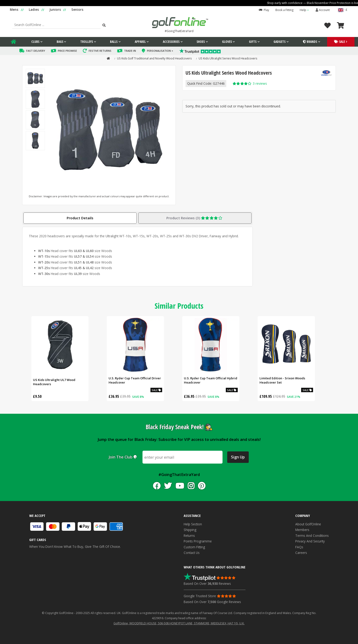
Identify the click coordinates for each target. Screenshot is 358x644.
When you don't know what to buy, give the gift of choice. (76, 543)
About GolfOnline (308, 524)
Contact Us (192, 552)
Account (323, 10)
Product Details (80, 217)
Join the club (122, 457)
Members (302, 529)
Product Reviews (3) (195, 217)
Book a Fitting (284, 10)
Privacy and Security (310, 541)
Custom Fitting (194, 547)
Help (303, 10)
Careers (301, 552)
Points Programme (198, 541)
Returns (189, 535)
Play (264, 10)
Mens (14, 10)
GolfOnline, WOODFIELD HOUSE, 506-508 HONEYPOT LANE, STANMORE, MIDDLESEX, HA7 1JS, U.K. (179, 623)
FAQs (299, 547)
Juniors (55, 10)
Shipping (190, 529)
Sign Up (238, 457)
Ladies (34, 10)
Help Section (193, 524)
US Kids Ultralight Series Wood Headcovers (228, 58)
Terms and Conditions (312, 535)
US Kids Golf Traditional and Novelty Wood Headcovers (154, 58)
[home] (107, 58)
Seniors (77, 10)
